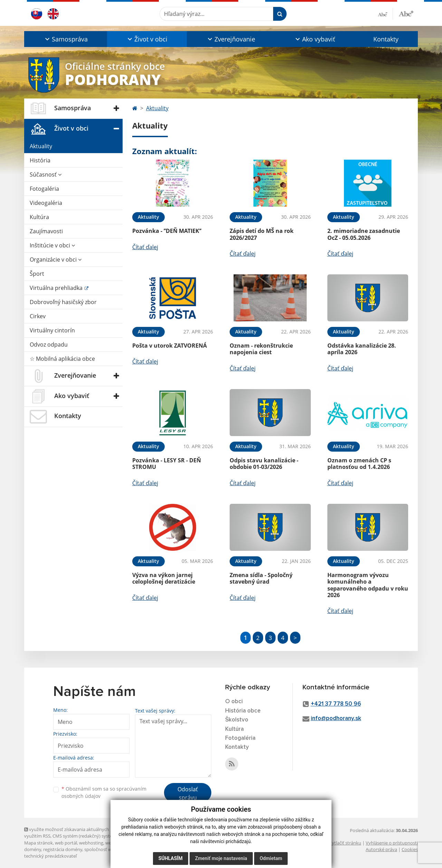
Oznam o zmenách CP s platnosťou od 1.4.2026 (359, 464)
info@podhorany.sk (336, 719)
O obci (234, 702)
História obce (243, 711)
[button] (66, 39)
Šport (37, 274)
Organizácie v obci (56, 260)
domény (33, 849)
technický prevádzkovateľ (50, 856)
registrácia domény (63, 849)
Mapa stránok (39, 843)
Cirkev (38, 316)
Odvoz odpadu (49, 345)
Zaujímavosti (46, 231)
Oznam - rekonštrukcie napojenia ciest (261, 349)
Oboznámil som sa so (104, 792)
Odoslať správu (188, 793)
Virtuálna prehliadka (57, 288)
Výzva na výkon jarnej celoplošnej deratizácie (164, 578)
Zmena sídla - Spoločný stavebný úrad (261, 578)
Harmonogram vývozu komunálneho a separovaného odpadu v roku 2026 (368, 585)
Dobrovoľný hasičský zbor (63, 302)
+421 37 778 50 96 (336, 704)
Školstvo (237, 720)
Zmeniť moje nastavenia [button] (221, 858)
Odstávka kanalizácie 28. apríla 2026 (362, 349)
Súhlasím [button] (171, 858)
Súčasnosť (46, 174)
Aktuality (41, 146)
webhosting (91, 843)
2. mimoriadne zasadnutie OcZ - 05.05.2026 (364, 234)
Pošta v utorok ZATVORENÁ (170, 346)
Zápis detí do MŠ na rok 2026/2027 (262, 234)
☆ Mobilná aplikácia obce (62, 359)
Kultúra (39, 217)
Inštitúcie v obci (52, 245)
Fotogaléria (44, 189)
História (40, 160)
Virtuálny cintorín (52, 330)
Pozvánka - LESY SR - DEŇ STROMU (167, 464)
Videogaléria (46, 203)
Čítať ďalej (145, 247)
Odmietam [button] (271, 858)
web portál (66, 843)
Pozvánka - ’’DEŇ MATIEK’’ (167, 231)
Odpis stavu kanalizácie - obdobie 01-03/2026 (264, 464)
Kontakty (386, 39)
